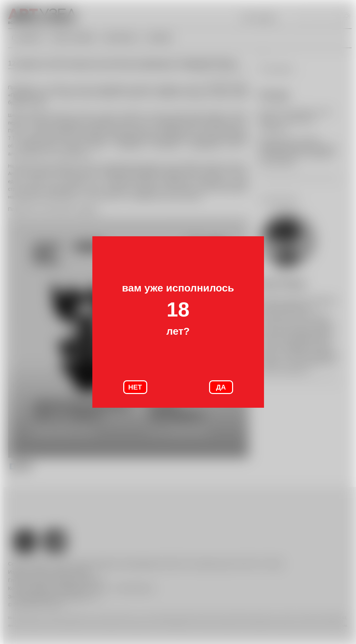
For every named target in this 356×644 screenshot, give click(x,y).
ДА (221, 387)
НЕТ (135, 387)
